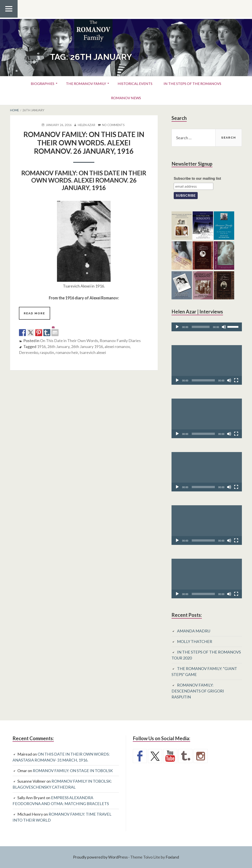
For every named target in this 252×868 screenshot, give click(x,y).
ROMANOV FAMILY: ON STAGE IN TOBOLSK (73, 771)
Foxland (172, 857)
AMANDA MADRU (194, 631)
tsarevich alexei (93, 352)
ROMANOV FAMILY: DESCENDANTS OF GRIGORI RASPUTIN (198, 691)
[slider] (201, 327)
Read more (37, 315)
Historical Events (135, 83)
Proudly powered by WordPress (100, 857)
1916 (41, 346)
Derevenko (29, 352)
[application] (207, 327)
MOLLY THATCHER (195, 641)
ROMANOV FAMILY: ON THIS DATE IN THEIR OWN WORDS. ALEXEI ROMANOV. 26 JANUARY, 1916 (84, 143)
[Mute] (224, 327)
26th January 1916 (87, 346)
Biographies (43, 83)
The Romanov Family (86, 83)
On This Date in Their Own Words (69, 341)
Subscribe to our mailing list (197, 179)
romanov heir (67, 352)
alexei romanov (117, 346)
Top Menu (9, 17)
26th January (58, 346)
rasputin (47, 352)
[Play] (177, 327)
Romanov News (126, 98)
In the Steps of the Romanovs (192, 83)
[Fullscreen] (236, 380)
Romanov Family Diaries (120, 341)
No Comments (113, 125)
